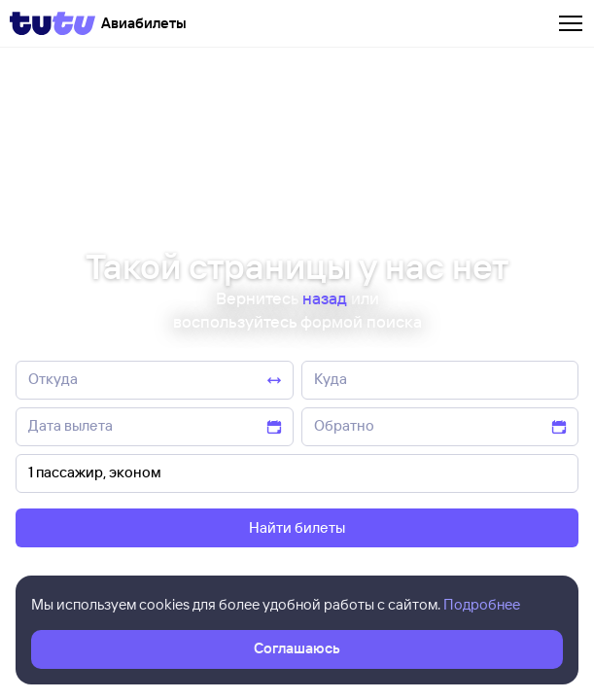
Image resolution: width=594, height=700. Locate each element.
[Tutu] (52, 23)
